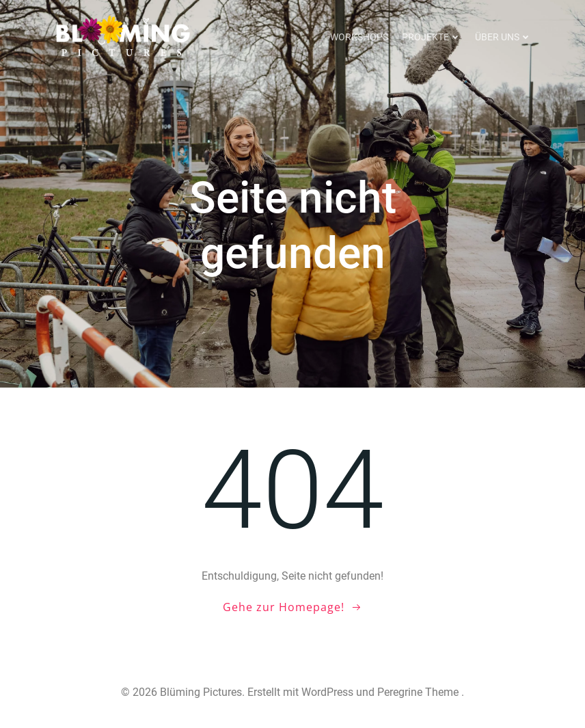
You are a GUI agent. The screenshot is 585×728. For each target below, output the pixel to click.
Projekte (432, 37)
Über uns (503, 37)
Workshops (359, 37)
